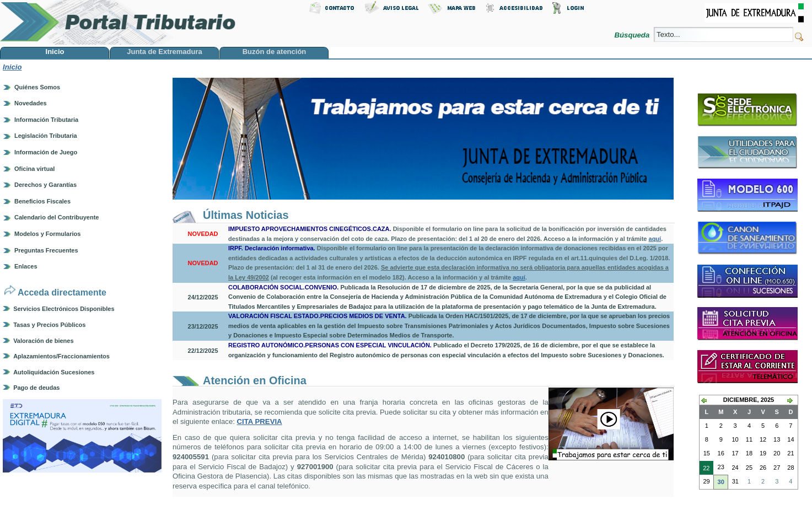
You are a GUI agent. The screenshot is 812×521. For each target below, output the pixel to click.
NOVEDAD (203, 234)
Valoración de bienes (43, 341)
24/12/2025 (203, 297)
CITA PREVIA (260, 421)
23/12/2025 (203, 326)
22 (705, 469)
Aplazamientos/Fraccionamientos (61, 356)
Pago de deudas (36, 388)
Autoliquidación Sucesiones (54, 372)
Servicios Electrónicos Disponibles (64, 309)
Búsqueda (633, 35)
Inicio (12, 67)
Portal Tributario (118, 22)
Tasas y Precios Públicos (49, 325)
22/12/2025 (203, 351)
